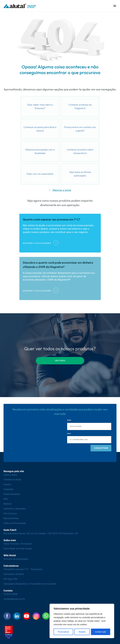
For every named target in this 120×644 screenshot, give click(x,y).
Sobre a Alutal (10, 475)
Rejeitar (82, 632)
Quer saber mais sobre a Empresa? (40, 106)
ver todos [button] (60, 361)
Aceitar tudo (101, 632)
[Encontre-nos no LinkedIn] (17, 616)
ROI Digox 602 (10, 579)
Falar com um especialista (40, 174)
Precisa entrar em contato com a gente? (80, 129)
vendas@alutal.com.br (14, 599)
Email (69, 434)
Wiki (6, 499)
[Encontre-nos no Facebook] (7, 616)
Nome (69, 420)
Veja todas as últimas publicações (80, 174)
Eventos (7, 484)
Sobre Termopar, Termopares (18, 544)
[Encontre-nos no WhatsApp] (46, 616)
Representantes (11, 518)
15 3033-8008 (10, 594)
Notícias (7, 504)
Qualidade (8, 489)
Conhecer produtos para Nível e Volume (40, 129)
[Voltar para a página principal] (20, 6)
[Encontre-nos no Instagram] (36, 616)
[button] (115, 6)
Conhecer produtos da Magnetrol (80, 106)
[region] (82, 621)
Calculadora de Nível (14, 574)
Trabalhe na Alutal (12, 480)
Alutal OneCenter (12, 494)
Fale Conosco (10, 513)
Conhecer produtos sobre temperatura (80, 151)
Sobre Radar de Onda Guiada (18, 549)
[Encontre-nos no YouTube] (27, 616)
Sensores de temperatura (16, 559)
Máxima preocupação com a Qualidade (40, 151)
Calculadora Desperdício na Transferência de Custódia (30, 584)
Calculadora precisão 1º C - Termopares (23, 569)
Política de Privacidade (15, 523)
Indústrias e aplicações (15, 509)
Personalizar (63, 632)
